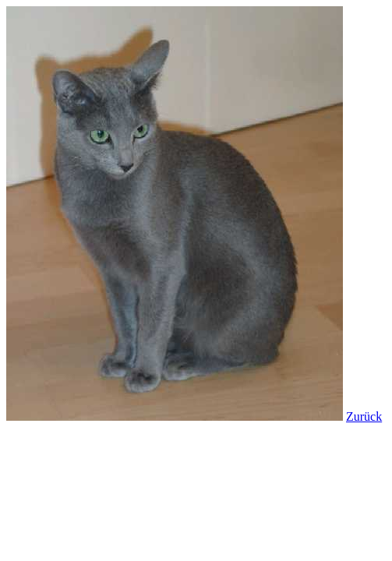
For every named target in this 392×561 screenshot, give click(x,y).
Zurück (364, 416)
